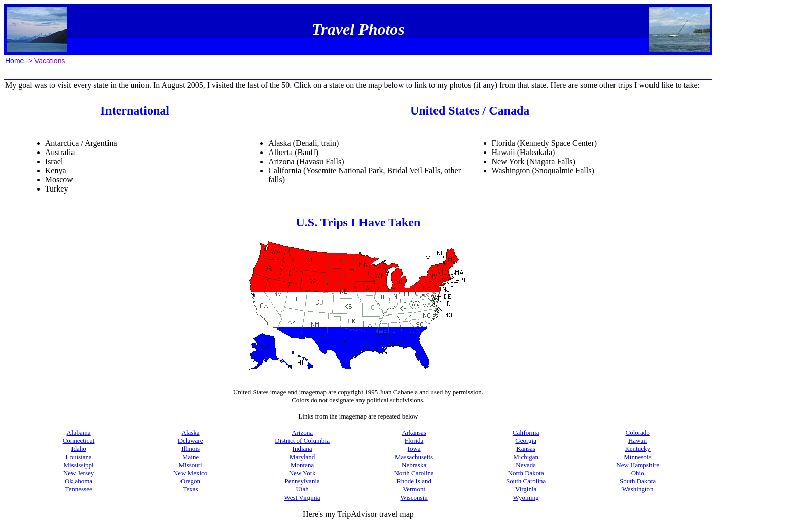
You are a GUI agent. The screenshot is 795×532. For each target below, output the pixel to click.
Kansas (526, 449)
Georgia (526, 441)
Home (14, 61)
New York (302, 473)
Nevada (526, 465)
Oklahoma (79, 481)
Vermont (414, 489)
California (526, 432)
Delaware (191, 441)
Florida (414, 441)
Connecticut (79, 441)
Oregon (190, 481)
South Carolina (526, 481)
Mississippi (78, 465)
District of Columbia (302, 441)
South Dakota (638, 481)
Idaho (79, 449)
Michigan (526, 457)
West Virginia (302, 497)
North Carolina (414, 473)
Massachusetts (414, 457)
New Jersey (79, 473)
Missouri (190, 465)
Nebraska (414, 465)
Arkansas (414, 432)
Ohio (638, 473)
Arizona (302, 432)
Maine (190, 457)
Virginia (526, 489)
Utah (302, 489)
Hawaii (638, 441)
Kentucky (638, 449)
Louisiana (78, 457)
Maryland (302, 457)
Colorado (637, 432)
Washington (638, 489)
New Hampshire (638, 465)
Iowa (414, 449)
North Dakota (526, 473)
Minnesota (638, 457)
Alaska (191, 432)
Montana (302, 465)
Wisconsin (414, 497)
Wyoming (526, 497)
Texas (191, 489)
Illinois (190, 449)
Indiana (302, 449)
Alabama (79, 432)
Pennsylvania (302, 481)
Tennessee (78, 489)
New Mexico (191, 473)
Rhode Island (414, 481)
